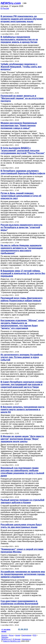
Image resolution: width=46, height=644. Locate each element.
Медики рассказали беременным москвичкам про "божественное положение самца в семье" (19, 126)
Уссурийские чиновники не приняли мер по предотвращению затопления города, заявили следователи (23, 574)
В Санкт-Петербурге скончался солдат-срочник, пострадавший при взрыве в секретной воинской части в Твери (22, 384)
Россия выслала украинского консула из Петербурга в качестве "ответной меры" (21, 227)
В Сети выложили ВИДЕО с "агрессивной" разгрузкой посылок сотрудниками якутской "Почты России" (23, 151)
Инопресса (26, 639)
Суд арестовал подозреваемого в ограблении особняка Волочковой (19, 602)
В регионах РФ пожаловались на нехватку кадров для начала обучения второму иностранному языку (22, 19)
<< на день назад (6, 630)
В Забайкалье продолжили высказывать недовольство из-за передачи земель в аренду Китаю (19, 39)
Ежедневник (26, 635)
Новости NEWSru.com (12, 641)
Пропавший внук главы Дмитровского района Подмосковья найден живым (22, 299)
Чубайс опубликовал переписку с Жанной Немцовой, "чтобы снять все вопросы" (21, 67)
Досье (11, 635)
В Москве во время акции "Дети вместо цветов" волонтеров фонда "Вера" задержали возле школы (22, 439)
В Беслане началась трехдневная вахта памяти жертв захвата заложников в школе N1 (22, 409)
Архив (18, 635)
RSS (35, 635)
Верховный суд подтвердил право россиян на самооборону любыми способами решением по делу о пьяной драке (22, 472)
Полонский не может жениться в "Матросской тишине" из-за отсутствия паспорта (22, 98)
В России (5, 8)
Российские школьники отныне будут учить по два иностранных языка (21, 526)
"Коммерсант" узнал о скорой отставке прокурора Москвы (22, 551)
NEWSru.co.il (6, 639)
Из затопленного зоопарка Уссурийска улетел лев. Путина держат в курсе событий (22, 357)
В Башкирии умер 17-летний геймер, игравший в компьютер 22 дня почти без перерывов (23, 273)
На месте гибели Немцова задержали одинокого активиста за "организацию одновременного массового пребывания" (22, 249)
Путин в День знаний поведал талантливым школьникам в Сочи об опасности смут (21, 196)
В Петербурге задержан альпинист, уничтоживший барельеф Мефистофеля (23, 172)
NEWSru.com (11, 3)
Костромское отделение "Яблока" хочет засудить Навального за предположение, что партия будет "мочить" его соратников (22, 324)
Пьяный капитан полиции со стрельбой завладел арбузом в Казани (22, 501)
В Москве (17, 639)
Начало (4, 635)
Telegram (5, 637)
